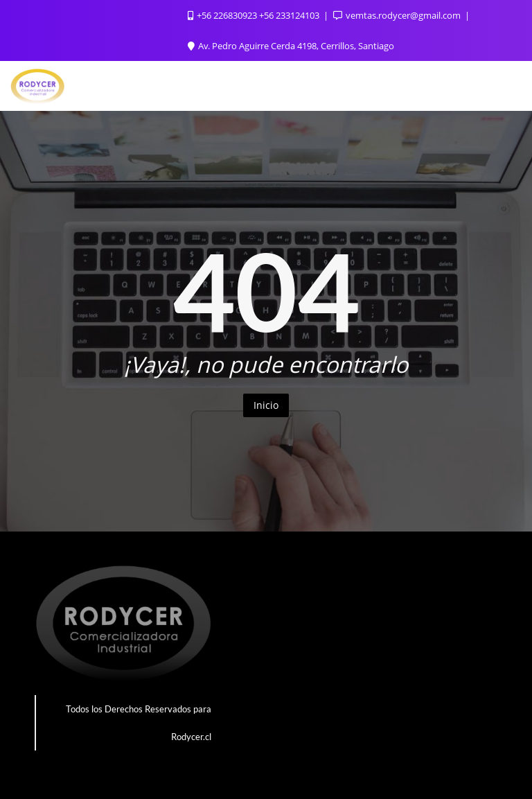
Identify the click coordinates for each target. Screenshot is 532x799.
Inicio (266, 405)
